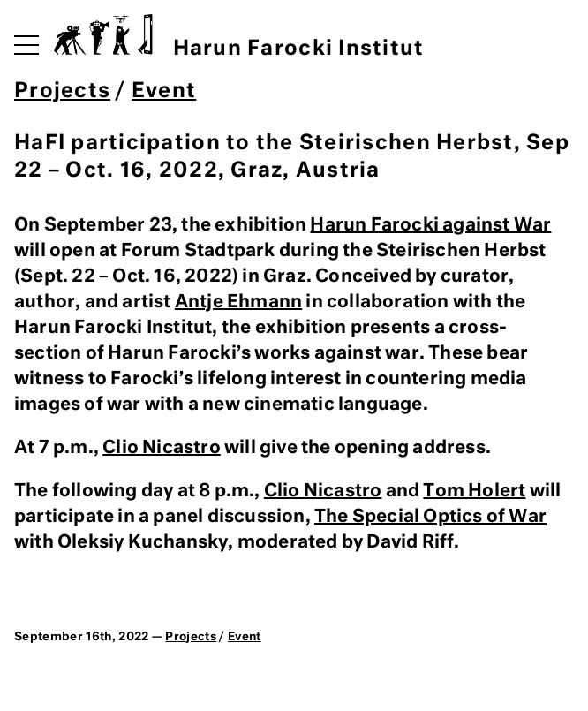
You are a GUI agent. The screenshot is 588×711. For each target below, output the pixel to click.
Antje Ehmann (238, 302)
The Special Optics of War (430, 517)
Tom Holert (474, 491)
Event (164, 91)
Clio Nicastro (162, 448)
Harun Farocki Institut (239, 37)
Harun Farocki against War (430, 225)
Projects (62, 91)
